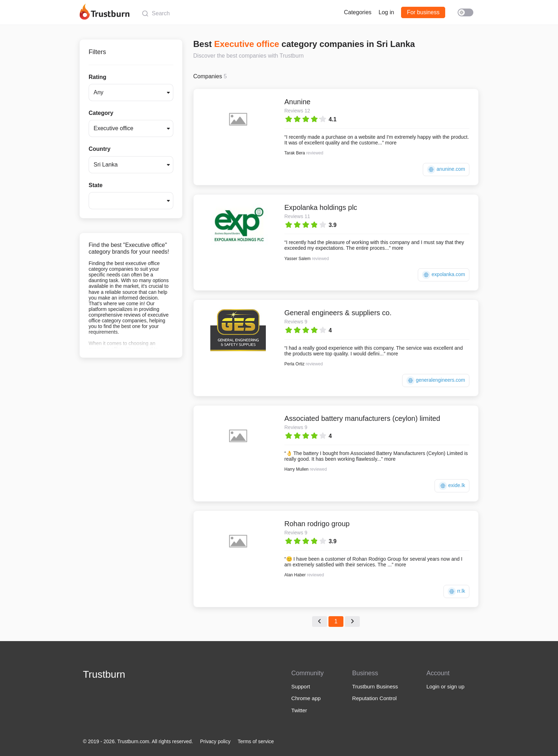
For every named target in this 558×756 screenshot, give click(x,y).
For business (423, 12)
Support (301, 686)
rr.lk (456, 591)
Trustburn (104, 674)
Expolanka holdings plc (321, 207)
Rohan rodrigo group (317, 524)
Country (99, 149)
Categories (357, 12)
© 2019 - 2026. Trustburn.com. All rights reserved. (138, 741)
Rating (98, 77)
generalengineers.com (436, 380)
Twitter (299, 710)
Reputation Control (375, 698)
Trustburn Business (375, 686)
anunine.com (446, 170)
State (96, 185)
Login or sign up (445, 686)
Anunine (297, 102)
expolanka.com (444, 275)
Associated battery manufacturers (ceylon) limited (362, 418)
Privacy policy (215, 741)
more (391, 143)
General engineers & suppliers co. (338, 313)
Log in (386, 12)
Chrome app (306, 698)
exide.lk (452, 486)
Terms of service (256, 741)
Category (101, 113)
